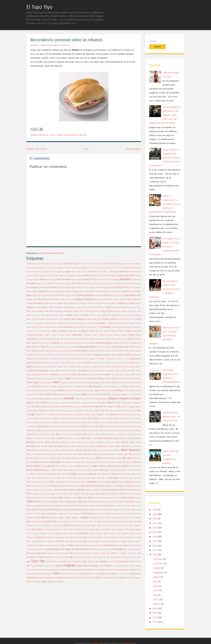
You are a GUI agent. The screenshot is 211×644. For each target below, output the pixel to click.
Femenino (36, 375)
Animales (44, 279)
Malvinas (41, 442)
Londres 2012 (81, 434)
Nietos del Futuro (129, 470)
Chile (139, 311)
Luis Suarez (86, 438)
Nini (28, 474)
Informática (101, 403)
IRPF (101, 407)
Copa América (32, 327)
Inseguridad (126, 403)
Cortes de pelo (33, 331)
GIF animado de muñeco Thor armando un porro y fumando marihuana (165, 284)
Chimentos (31, 315)
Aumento (84, 284)
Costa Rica (94, 331)
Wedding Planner (51, 578)
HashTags (119, 390)
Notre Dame (102, 474)
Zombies (37, 582)
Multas (44, 466)
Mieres (68, 458)
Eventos (108, 367)
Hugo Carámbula (45, 399)
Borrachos (114, 296)
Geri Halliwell (75, 387)
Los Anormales (108, 435)
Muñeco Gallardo (69, 466)
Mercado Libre (63, 454)
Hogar (84, 394)
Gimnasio (107, 387)
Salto (28, 530)
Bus (53, 299)
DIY (103, 351)
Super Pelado (97, 545)
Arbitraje (96, 280)
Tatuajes (109, 549)
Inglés (118, 403)
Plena (76, 498)
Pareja (29, 486)
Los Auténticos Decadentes (126, 435)
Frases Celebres (112, 379)
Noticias (92, 474)
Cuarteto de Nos (91, 335)
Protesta (118, 506)
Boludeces (44, 135)
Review (125, 518)
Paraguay (138, 482)
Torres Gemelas (60, 562)
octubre (157, 563)
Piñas (121, 494)
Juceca (87, 415)
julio (155, 576)
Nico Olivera (111, 470)
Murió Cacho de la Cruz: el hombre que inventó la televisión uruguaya (164, 330)
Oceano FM (123, 474)
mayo (156, 585)
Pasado (98, 486)
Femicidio (45, 375)
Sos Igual (83, 541)
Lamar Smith (62, 427)
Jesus (80, 411)
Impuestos (54, 403)
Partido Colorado (60, 486)
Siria (134, 538)
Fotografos (60, 379)
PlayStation (68, 498)
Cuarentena (77, 335)
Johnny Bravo (120, 411)
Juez (107, 415)
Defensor (131, 339)
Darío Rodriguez (83, 339)
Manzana (81, 442)
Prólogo (99, 506)
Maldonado (31, 442)
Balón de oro (83, 288)
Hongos (115, 395)
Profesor (74, 506)
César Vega (49, 311)
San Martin (97, 530)
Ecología (96, 355)
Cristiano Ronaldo (133, 331)
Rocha (126, 522)
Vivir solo (120, 574)
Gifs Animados (95, 386)
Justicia (71, 419)
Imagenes (113, 399)
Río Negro (98, 522)
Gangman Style (99, 383)
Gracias (55, 391)
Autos (112, 284)
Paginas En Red (129, 638)
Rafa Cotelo (35, 514)
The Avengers (122, 553)
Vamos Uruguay (135, 566)
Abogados (60, 268)
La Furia (77, 423)
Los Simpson (38, 438)
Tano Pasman (77, 549)
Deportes (56, 343)
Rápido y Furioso (67, 514)
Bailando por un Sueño (42, 287)
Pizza (40, 498)
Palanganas (60, 482)
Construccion (123, 323)
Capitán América (50, 303)
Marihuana (31, 446)
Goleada (132, 387)
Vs (129, 574)
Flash (133, 375)
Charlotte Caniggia (99, 311)
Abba (54, 268)
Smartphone (36, 541)
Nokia (59, 474)
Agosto (54, 272)
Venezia (62, 570)
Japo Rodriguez (32, 411)
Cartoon (30, 307)
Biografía (125, 291)
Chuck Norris (116, 315)
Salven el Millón (63, 530)
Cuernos (110, 335)
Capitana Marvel (63, 303)
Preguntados (71, 502)
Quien (98, 510)
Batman (42, 291)
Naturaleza (31, 470)
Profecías (67, 506)
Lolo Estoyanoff (68, 435)
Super (77, 545)
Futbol (50, 383)
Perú (65, 494)
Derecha (64, 343)
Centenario (125, 307)
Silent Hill (108, 538)
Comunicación (51, 323)
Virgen (108, 574)
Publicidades (32, 510)
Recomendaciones (119, 514)
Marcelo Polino (114, 442)
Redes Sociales (33, 518)
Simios (123, 538)
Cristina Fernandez (35, 335)
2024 (106, 264)
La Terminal (137, 423)
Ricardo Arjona (38, 522)
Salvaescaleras (50, 530)
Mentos (45, 454)
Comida (60, 135)
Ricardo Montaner (64, 522)
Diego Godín (129, 347)
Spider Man (95, 541)
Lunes (95, 438)
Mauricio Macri (109, 446)
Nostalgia (73, 474)
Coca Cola (97, 319)
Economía (105, 355)
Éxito (126, 367)
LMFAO (43, 435)
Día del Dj (62, 347)
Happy (112, 391)
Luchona (47, 438)
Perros (43, 494)
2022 (97, 264)
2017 (79, 264)
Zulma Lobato (47, 582)
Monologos (45, 462)
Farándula (83, 371)
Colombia (113, 319)
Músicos (104, 466)
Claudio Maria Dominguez (75, 319)
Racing (103, 510)
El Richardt (100, 359)
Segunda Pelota (61, 534)
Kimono (30, 423)
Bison (132, 292)
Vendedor (55, 570)
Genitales (45, 387)
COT (101, 331)
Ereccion (115, 363)
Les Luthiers (61, 431)
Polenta (117, 498)
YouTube (122, 578)
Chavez (118, 311)
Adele (127, 268)
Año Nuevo (67, 279)
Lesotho (78, 431)
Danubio (72, 339)
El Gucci (64, 359)
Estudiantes (86, 367)
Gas (129, 383)
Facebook (31, 371)
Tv (54, 566)
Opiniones (73, 478)
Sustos (132, 545)
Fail (38, 371)
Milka (105, 458)
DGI (131, 343)
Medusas (117, 450)
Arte (28, 283)
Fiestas (73, 375)
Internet (65, 407)
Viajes (132, 570)
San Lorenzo (87, 530)
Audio (74, 284)
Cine (28, 319)
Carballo (90, 303)
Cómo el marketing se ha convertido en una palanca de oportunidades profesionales (165, 199)
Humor (66, 135)
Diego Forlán (117, 347)
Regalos (61, 518)
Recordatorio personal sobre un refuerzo (67, 40)
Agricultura (62, 272)
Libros (108, 431)
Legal (139, 427)
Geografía (53, 387)
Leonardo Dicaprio (49, 431)
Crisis (114, 331)
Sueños (71, 545)
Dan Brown (55, 339)
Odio (130, 474)
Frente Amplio (33, 382)
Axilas (29, 288)
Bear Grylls (55, 292)
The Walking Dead (43, 557)
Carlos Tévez (111, 303)
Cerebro (133, 307)
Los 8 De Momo (94, 435)
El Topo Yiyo (39, 7)
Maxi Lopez (131, 446)
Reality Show (98, 514)
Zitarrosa (30, 582)
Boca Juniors (59, 295)
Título (90, 557)
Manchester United (69, 442)
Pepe (129, 490)
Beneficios (109, 292)
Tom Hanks (106, 557)
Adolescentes (136, 268)
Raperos (56, 514)
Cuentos (102, 335)
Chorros (93, 315)
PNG (85, 498)
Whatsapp (62, 578)
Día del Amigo (52, 347)
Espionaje (52, 367)
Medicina (65, 450)
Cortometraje (45, 331)
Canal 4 (116, 299)
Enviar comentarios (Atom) (52, 253)
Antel (59, 279)
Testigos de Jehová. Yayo (95, 553)
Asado (39, 284)
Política (30, 502)
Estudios (94, 367)
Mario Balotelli (42, 446)
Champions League (71, 311)
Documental (136, 351)
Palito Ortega (70, 482)
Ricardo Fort (50, 521)
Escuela (131, 363)
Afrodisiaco (46, 272)
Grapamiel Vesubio (73, 391)
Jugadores (114, 415)
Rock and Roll (135, 522)
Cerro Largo (31, 311)
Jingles (97, 411)
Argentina (125, 279)
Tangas (68, 549)
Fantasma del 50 (72, 371)
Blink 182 (37, 296)
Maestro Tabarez (114, 438)
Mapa (87, 442)
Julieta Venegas (32, 419)
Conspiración (111, 323)
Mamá (47, 442)
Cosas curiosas (59, 331)
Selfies (105, 534)
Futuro (71, 383)
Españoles (38, 367)
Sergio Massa (59, 538)
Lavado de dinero (118, 427)
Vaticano (35, 570)
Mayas (139, 446)
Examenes (120, 367)
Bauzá (48, 292)
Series (79, 537)
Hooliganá (122, 395)
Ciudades (54, 319)
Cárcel (97, 303)
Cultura (131, 335)
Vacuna (125, 566)
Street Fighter (39, 545)
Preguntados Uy (83, 502)
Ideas (93, 399)
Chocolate (84, 315)
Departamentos (37, 343)
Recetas (107, 514)
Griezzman (90, 391)
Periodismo (35, 494)
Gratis (83, 391)
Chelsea (124, 311)
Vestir (122, 570)
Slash (28, 541)
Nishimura (46, 474)
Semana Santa (115, 534)
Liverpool (30, 434)
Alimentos (95, 276)
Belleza (82, 292)
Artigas (33, 283)
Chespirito (132, 311)
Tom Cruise (97, 557)
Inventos (80, 407)
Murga (79, 466)
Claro (61, 319)
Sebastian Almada (47, 534)
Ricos (74, 522)
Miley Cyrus (90, 458)
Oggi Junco (137, 474)
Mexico (131, 454)
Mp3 (112, 462)
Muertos (137, 462)
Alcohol (100, 272)
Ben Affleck (90, 292)
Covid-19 (107, 331)
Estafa (78, 367)
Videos (57, 574)
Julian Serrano (135, 415)
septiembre (158, 567)
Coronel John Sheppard (121, 327)
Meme (124, 450)
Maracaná (94, 442)
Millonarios (113, 458)
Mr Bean (118, 462)
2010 (52, 264)
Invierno (87, 407)
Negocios (48, 470)
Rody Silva (60, 526)
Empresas (70, 363)
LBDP (134, 427)
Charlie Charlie (85, 311)
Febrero (119, 371)
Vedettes (47, 570)
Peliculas (81, 490)
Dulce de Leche (71, 355)
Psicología (126, 506)
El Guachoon (54, 359)
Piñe (126, 494)
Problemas (58, 506)
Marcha (138, 442)
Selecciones (83, 533)
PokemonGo (108, 498)
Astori (45, 284)
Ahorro (84, 272)
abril (155, 590)
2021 (155, 527)
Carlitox (103, 303)
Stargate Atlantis (127, 541)
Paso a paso (113, 486)
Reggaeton (76, 518)
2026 (155, 505)
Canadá (109, 299)
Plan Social (47, 498)
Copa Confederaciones (47, 327)
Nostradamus (83, 474)
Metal (106, 454)
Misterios (137, 458)
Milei (83, 458)
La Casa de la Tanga (50, 423)
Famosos (44, 371)
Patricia (29, 490)
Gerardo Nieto (63, 387)
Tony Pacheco (117, 557)
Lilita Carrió (121, 431)
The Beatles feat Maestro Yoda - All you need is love (171, 411)
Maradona (102, 442)
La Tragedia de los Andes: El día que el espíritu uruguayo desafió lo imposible (164, 241)
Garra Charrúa (111, 383)
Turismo (40, 566)
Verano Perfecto (101, 570)
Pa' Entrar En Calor (133, 478)
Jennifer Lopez (62, 411)
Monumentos (67, 462)
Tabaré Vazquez (53, 549)
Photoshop (100, 494)
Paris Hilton (41, 486)
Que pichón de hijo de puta (83, 510)
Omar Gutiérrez (38, 478)
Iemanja (99, 399)
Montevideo (56, 462)
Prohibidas (91, 506)
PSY (140, 506)
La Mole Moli (86, 423)
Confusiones (91, 323)
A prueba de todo (44, 268)
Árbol (103, 280)
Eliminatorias (43, 363)
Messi (96, 454)
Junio (50, 419)
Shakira (90, 538)
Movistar (106, 462)
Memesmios (135, 450)
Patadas (138, 486)
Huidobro (56, 399)
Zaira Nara (130, 578)
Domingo (30, 355)
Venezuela (70, 570)
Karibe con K (118, 419)
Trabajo (104, 561)
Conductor (81, 323)
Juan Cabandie (78, 415)
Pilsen (108, 494)
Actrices (121, 268)
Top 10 (134, 557)
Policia (124, 498)
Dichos (100, 347)
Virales (102, 574)
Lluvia (37, 435)
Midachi (54, 458)
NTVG (109, 474)
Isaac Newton (108, 407)
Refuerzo (74, 135)
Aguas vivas (76, 272)
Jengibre (53, 411)
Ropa (83, 526)
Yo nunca (115, 578)
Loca (48, 435)
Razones (78, 514)
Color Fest (129, 319)
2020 (93, 264)
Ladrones (53, 427)
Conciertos (72, 323)
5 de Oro (113, 264)
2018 (84, 264)
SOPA (76, 541)
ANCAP (133, 276)
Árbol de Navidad (112, 280)
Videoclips (39, 574)
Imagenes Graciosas (130, 399)
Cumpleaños (32, 339)
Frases (101, 378)
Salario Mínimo (135, 526)
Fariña (90, 371)
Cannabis (30, 303)
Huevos (35, 399)
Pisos (36, 498)
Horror (130, 395)
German (85, 387)
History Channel (75, 395)
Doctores (127, 351)
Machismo (102, 438)
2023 (102, 264)
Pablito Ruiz (31, 482)
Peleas (73, 490)
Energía (87, 363)
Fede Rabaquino (129, 371)
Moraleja (77, 462)
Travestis (132, 562)
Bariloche (129, 288)
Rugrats (99, 526)
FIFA (79, 375)
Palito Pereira (81, 482)
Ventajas (77, 570)
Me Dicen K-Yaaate (53, 450)
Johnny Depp (131, 411)
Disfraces (92, 351)
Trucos (33, 566)
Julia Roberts (124, 415)
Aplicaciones (77, 280)
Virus (113, 574)
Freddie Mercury (126, 379)
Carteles (138, 303)
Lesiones (70, 431)
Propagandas (109, 506)
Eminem (63, 363)
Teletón (138, 549)
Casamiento (72, 307)
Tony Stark (127, 557)
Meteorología (122, 454)
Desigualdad (90, 343)
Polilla (139, 498)
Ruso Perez (121, 526)
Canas (129, 299)
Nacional (112, 466)
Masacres (93, 446)
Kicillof (127, 419)
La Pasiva (122, 423)
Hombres (97, 395)
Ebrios (90, 355)
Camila (103, 299)
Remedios (93, 518)
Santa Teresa (129, 530)
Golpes (29, 391)
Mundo (58, 466)
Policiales (131, 498)
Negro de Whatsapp (60, 470)
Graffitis (62, 390)
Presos (138, 502)
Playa (61, 498)
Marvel (87, 446)
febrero (157, 599)
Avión (132, 284)
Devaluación (118, 343)
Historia (56, 394)
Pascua (105, 486)
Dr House (60, 355)
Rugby (93, 526)
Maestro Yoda (127, 438)
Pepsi (139, 490)
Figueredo (85, 375)
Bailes (55, 287)
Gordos (48, 391)
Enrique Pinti (97, 363)
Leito (39, 430)
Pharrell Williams (89, 494)
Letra (84, 430)
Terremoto (66, 553)
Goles (139, 387)
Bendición (99, 292)
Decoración (122, 339)
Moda (37, 462)
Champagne (58, 311)
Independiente (75, 403)
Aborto (67, 268)
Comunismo (62, 323)
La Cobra (61, 423)
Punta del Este (44, 510)
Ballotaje (74, 288)
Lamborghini (72, 427)
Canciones (136, 299)
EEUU (129, 355)
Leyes (96, 431)
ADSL (28, 272)
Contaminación (135, 323)
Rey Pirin (132, 518)
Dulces (81, 355)
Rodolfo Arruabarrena (35, 526)
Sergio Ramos (70, 538)
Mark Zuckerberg (55, 446)
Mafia (135, 438)
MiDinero (61, 458)
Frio (42, 383)
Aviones (138, 284)
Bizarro (138, 291)
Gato (28, 387)
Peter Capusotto (75, 494)
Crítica (47, 335)
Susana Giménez (122, 545)
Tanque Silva (89, 549)
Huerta (29, 399)
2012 (56, 264)
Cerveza (40, 311)
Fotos (68, 378)
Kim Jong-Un (136, 419)
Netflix (89, 470)
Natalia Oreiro (128, 466)
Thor (52, 557)
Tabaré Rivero (40, 549)
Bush (57, 299)
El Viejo (127, 359)
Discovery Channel (67, 351)
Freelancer (137, 379)
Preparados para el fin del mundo (112, 502)
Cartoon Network (41, 307)
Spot (110, 541)
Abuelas (74, 268)
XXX (97, 578)
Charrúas (110, 311)
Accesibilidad (83, 268)
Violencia (84, 574)
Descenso (81, 343)
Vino (77, 574)
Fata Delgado (110, 371)
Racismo (110, 510)
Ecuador (113, 355)
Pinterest (115, 494)
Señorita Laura (135, 534)
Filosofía (93, 375)
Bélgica (76, 292)
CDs (85, 307)
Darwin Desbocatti (97, 339)
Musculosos (87, 466)
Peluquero (96, 490)
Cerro (139, 307)
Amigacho (113, 276)
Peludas (89, 490)
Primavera (49, 506)
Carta (132, 303)
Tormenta (50, 562)
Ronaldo (77, 526)
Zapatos (138, 578)
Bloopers (49, 296)
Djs (113, 351)
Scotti (29, 534)
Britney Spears (32, 299)
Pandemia (92, 482)
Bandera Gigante (103, 288)
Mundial (51, 466)
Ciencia (138, 315)
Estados (72, 367)
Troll (28, 566)
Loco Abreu (56, 434)
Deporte (47, 343)
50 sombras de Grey (125, 264)
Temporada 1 (41, 553)
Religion (84, 517)
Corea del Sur (94, 327)
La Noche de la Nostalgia (109, 423)
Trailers (111, 562)
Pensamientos (112, 490)
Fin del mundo (104, 375)
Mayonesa (31, 450)
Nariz (119, 466)
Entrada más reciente (37, 149)
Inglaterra (111, 403)
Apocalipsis (88, 279)
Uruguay (69, 565)
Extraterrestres (135, 367)
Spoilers (104, 541)
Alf (140, 272)
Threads (57, 557)
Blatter (29, 295)
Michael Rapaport (33, 458)
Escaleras (123, 363)
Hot (135, 395)
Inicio (86, 149)
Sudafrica (63, 545)
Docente (119, 351)
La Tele (129, 423)
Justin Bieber (94, 418)
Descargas (72, 343)
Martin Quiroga (78, 446)
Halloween (105, 391)
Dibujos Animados (87, 347)
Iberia (88, 399)
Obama (115, 474)
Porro (43, 502)
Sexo (85, 537)
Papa (108, 482)
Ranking (49, 514)
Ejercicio (135, 355)
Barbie (112, 288)
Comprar (30, 323)
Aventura (118, 284)
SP (89, 541)
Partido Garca (73, 486)
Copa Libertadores (65, 327)
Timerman (65, 557)
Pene (103, 490)
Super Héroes (85, 545)
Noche (54, 474)
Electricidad (31, 363)
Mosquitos (93, 462)
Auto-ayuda (104, 284)
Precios (62, 502)
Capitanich (74, 303)
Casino (80, 307)
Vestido (116, 570)
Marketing (67, 446)
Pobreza (91, 498)
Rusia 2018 (112, 526)
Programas (83, 506)
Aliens (87, 276)
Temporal (51, 553)
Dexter (126, 343)
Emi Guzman (54, 363)
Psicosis (134, 506)
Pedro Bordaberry (62, 490)
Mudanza (130, 462)
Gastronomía (136, 383)
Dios (51, 351)
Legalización (31, 431)
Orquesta (101, 478)
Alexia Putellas (132, 272)
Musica (96, 466)
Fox (73, 379)
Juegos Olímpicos (97, 415)
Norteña (65, 474)
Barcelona (120, 287)
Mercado (52, 454)
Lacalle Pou (43, 426)
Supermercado (109, 545)
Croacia (54, 335)
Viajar (127, 570)
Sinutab (129, 538)
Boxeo (122, 296)
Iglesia (105, 399)
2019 (88, 264)
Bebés (63, 292)
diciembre (158, 554)
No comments (64, 45)
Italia (118, 407)
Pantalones (102, 482)
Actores (114, 268)
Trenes (138, 562)
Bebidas (69, 292)
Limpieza (129, 431)
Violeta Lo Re (93, 574)
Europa (101, 367)
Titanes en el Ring (80, 557)
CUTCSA (41, 339)
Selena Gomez (96, 534)
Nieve (139, 470)
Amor (127, 275)
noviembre (158, 558)
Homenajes (106, 394)
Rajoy (43, 514)
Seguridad (72, 534)
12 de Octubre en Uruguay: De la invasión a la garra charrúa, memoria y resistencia (165, 152)
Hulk (62, 399)
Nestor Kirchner (79, 470)
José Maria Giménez (64, 415)
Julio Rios (43, 419)
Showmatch (98, 538)
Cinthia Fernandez (38, 319)
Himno (42, 394)
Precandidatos (52, 502)
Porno (38, 502)
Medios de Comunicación (103, 450)
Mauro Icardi (121, 446)
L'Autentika (38, 423)
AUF (78, 283)
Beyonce (117, 292)
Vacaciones (117, 566)
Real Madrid (87, 514)
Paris (34, 486)
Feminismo (54, 375)
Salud (34, 529)
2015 (71, 264)
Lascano (107, 427)
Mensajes (38, 454)
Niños (33, 474)
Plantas (55, 498)
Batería (35, 292)
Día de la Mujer (39, 347)
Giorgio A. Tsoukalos (120, 387)
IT (115, 407)
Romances (69, 525)
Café (98, 299)
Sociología (69, 541)
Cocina (52, 135)
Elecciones (136, 359)
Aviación (126, 284)
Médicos (73, 450)
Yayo (101, 578)
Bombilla (99, 296)
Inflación (92, 403)
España (30, 367)
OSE (106, 478)
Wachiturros (136, 574)
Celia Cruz (100, 307)
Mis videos (128, 458)
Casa (65, 307)
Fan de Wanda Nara (57, 371)
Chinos (55, 315)
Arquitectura (136, 280)
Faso (102, 371)
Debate (108, 339)
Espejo (45, 367)
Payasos (36, 490)
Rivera (114, 522)
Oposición (82, 478)
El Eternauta (43, 359)
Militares (99, 458)
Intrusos (72, 407)
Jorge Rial (52, 415)
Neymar (102, 470)
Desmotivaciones (104, 343)
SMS (44, 541)
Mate (100, 446)
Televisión (31, 553)
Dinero (34, 351)
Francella (87, 379)
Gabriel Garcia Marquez (84, 383)
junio (156, 581)
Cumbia (138, 335)
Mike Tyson (76, 458)
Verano (91, 570)
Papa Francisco (118, 482)
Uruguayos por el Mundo (101, 566)
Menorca (30, 454)
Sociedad (60, 541)
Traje (116, 562)
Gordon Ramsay (39, 391)
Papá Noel (129, 482)
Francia (95, 379)
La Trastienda (32, 427)
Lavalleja (129, 427)
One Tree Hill (62, 478)
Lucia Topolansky (58, 438)
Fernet (67, 375)
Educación (121, 355)
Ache (91, 268)
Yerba (105, 578)
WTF (88, 578)
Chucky (125, 315)
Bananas (92, 288)
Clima (89, 319)
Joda (102, 411)
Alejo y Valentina (111, 272)
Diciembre (107, 347)
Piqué (131, 494)
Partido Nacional (87, 486)
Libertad (102, 431)
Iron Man (95, 407)
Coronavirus (106, 327)
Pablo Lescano (42, 482)
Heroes (36, 395)
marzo (156, 594)
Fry (45, 383)
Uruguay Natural (83, 566)
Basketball (137, 288)
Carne (127, 303)
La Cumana (69, 423)
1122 (47, 264)
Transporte (123, 561)
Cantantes (38, 303)
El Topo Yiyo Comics (114, 359)
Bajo (60, 288)
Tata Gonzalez (100, 549)
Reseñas (101, 518)
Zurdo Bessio (58, 582)
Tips (71, 557)
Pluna (81, 498)
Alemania (122, 272)
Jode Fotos (109, 411)
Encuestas (79, 363)
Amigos (121, 276)
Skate (139, 538)
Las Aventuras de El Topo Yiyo (90, 426)
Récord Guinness (134, 514)
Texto (113, 553)
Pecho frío (44, 490)
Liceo (114, 431)
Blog (43, 296)
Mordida (84, 462)
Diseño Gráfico (82, 351)
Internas (57, 407)
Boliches (80, 295)
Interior (37, 407)
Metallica (113, 454)
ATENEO (51, 284)
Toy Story (96, 562)
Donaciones (39, 355)
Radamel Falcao (120, 510)
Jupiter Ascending (60, 419)
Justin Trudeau (106, 419)
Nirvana (39, 474)
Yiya (109, 578)
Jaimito (138, 407)
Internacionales (47, 407)
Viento (64, 574)
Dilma (29, 351)
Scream (35, 534)
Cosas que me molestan (78, 331)
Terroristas (81, 553)
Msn (124, 462)
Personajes (51, 494)
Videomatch (48, 574)
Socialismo (50, 541)
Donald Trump (50, 355)
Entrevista (106, 363)
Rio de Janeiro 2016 (85, 522)
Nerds (70, 470)
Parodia (49, 486)
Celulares (109, 307)
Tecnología (118, 549)
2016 (75, 264)
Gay (32, 386)
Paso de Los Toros (127, 486)
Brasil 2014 (136, 295)
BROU (48, 299)
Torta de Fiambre (73, 562)
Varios (29, 570)
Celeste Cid (91, 307)
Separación (31, 538)
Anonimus (52, 280)
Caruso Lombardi (56, 307)
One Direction (50, 478)
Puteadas (55, 510)
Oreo (89, 478)
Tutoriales (48, 566)
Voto (126, 574)
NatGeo (138, 466)
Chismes (62, 315)
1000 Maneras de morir (36, 264)
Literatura (137, 431)
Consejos (101, 323)
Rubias (88, 526)
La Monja (95, 423)
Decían (114, 339)
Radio (129, 510)
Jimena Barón (89, 411)
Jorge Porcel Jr (41, 415)
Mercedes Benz (75, 454)
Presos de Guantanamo (36, 506)
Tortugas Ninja (86, 562)
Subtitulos (55, 545)
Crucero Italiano (64, 335)
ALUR (101, 276)
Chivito (76, 315)
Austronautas (94, 284)
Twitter (59, 566)
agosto (157, 572)
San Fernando (76, 530)
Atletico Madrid (65, 284)
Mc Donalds (41, 450)
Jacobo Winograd (128, 407)
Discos (56, 351)
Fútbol (56, 382)
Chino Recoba (46, 315)
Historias (64, 395)
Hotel (139, 395)
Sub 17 (48, 545)
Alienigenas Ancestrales (75, 276)
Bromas (42, 299)
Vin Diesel (71, 574)
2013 (61, 264)
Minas (120, 458)
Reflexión (45, 517)
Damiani (47, 339)
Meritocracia (88, 454)
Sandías (115, 530)
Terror (73, 553)
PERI (28, 494)
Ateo (56, 284)
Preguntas (94, 502)
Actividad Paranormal (102, 268)
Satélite (138, 530)
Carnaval (120, 303)
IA (85, 399)
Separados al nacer (44, 537)
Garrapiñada (122, 383)
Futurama (64, 383)
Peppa (134, 490)
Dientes (138, 347)
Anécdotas (35, 280)
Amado (106, 276)
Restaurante (117, 518)
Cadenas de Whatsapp (85, 299)
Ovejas (123, 478)
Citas (48, 319)
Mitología (30, 462)
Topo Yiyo (50, 45)
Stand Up (116, 541)
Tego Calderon (129, 549)
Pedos (51, 490)
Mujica (37, 466)
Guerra (98, 390)
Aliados (62, 276)
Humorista (79, 399)
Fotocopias (51, 379)
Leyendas (90, 431)
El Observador (74, 359)
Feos (62, 375)
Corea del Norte (81, 327)
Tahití (63, 549)
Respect (108, 518)
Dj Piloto (108, 351)
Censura (116, 307)
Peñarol (122, 490)
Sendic (125, 533)
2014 (66, 264)
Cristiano (121, 331)
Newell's (95, 470)
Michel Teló (45, 458)
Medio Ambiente (84, 450)
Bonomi (106, 295)
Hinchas (49, 394)
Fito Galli (115, 375)
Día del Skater (73, 347)
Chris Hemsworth (104, 315)
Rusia (105, 526)
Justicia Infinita (81, 419)
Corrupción (136, 327)
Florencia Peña (40, 379)
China (38, 315)
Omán (29, 478)
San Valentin (106, 530)
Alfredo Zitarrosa (33, 276)
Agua (69, 272)
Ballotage (66, 288)
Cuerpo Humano (121, 335)
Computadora (39, 323)
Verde (110, 570)
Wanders (40, 578)
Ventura (84, 570)
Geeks (38, 386)
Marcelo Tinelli (128, 442)
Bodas (67, 296)
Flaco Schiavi (125, 375)
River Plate (107, 522)
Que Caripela (65, 510)
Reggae (68, 518)
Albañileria (92, 272)
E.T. (85, 355)
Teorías (58, 553)
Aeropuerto (36, 272)
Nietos (119, 470)
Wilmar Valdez (72, 578)
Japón (41, 411)
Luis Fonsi (76, 438)
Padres (52, 482)
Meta (101, 454)
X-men (92, 578)
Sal (127, 526)
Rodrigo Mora (49, 526)
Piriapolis (137, 494)
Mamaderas (55, 442)
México (138, 454)
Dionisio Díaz (43, 351)
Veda (41, 570)
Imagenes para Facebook (38, 403)
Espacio (138, 363)
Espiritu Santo (63, 367)
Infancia (84, 403)
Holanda (90, 395)
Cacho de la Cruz (67, 299)
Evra (113, 367)
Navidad (40, 470)
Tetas (108, 553)
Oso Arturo (114, 478)
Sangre (121, 530)
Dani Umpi (64, 339)
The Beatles (133, 553)
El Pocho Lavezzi (88, 359)
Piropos (30, 498)
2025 (155, 509)
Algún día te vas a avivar (50, 276)
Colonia (121, 319)
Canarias (123, 299)
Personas (59, 494)
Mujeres (30, 466)
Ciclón (131, 315)
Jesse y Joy (73, 411)
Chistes (69, 315)
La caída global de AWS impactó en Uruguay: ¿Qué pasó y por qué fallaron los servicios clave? (165, 110)
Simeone (116, 538)
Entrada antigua (133, 149)
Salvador (40, 529)
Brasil (127, 295)
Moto (100, 462)
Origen (94, 478)
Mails (139, 438)
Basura (29, 292)
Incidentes (64, 403)
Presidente (130, 502)
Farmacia (96, 371)
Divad (99, 351)
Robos (120, 522)
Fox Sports (79, 379)
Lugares (69, 438)
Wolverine (82, 578)
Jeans (47, 411)
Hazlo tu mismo (130, 391)
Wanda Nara (31, 578)
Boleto (73, 296)
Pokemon (99, 498)
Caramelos (82, 303)
